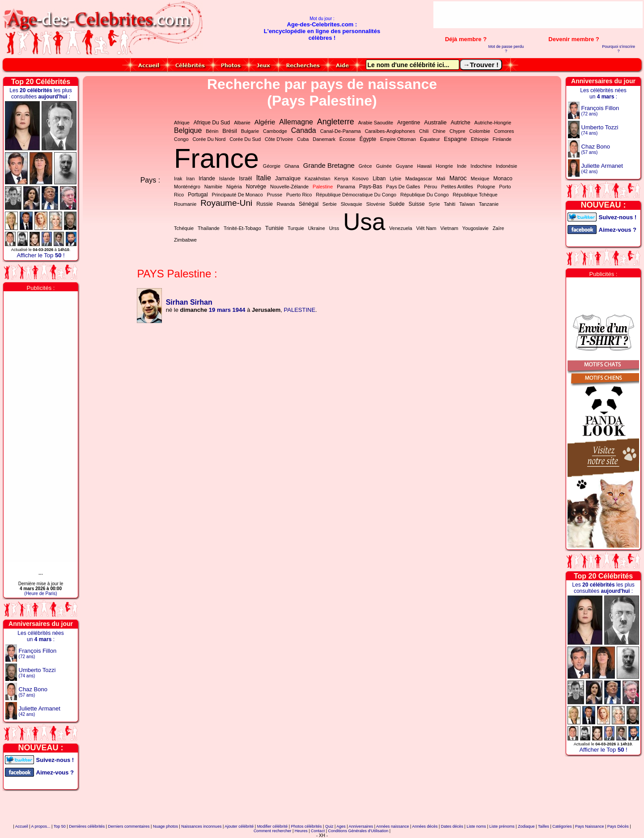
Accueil (22, 826)
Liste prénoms (502, 826)
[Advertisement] (538, 15)
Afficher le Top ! (40, 255)
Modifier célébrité (273, 826)
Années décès (425, 826)
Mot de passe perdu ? (506, 49)
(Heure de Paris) (40, 593)
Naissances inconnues (201, 826)
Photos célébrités (307, 826)
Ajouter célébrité (239, 826)
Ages (341, 826)
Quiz (329, 826)
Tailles (544, 826)
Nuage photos (165, 826)
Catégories (562, 826)
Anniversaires (361, 826)
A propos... (41, 826)
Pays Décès (618, 826)
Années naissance (393, 826)
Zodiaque (526, 826)
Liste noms (476, 826)
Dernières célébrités (87, 826)
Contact (318, 831)
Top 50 (60, 826)
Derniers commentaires (129, 826)
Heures (301, 831)
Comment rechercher (273, 831)
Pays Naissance (590, 826)
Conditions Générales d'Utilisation (358, 831)
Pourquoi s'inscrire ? (619, 49)
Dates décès (452, 826)
